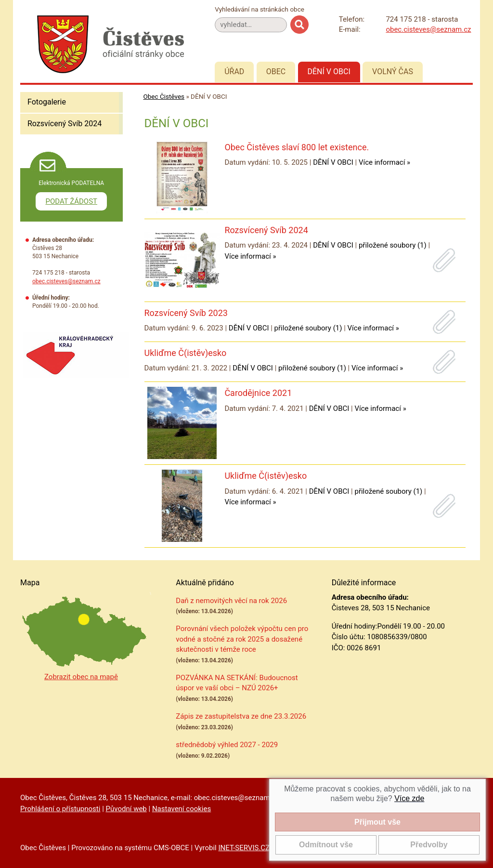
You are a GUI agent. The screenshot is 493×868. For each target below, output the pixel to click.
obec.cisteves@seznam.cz (428, 29)
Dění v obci (329, 72)
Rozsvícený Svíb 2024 (65, 124)
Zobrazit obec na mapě (81, 677)
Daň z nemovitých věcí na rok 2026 (231, 601)
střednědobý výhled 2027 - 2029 (227, 745)
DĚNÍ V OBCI (333, 162)
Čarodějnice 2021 (258, 393)
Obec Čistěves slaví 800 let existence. (297, 147)
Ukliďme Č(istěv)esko (186, 353)
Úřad (234, 72)
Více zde (409, 798)
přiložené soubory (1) (393, 245)
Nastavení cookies (182, 809)
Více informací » (384, 162)
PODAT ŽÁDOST (71, 201)
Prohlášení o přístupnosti (60, 809)
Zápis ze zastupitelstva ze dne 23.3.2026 (241, 716)
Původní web (126, 809)
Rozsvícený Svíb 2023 (186, 313)
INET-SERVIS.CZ (244, 848)
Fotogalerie (47, 102)
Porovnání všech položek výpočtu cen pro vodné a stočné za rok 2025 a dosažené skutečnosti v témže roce (242, 639)
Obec (276, 72)
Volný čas (393, 72)
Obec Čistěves (164, 96)
